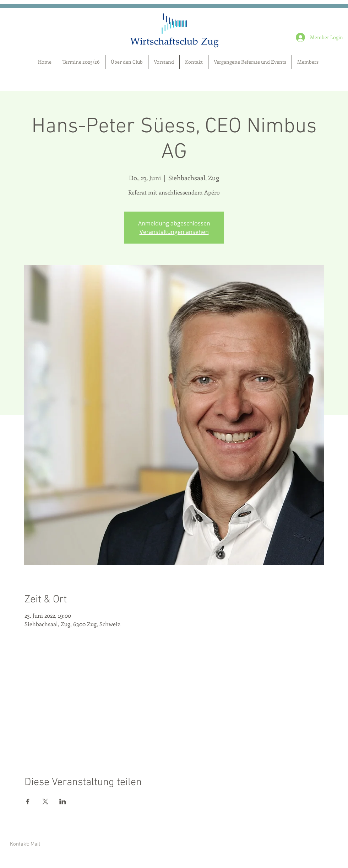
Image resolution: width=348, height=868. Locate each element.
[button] (308, 62)
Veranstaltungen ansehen (174, 232)
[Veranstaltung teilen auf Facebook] (28, 802)
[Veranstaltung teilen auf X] (45, 802)
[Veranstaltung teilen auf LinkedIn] (63, 802)
